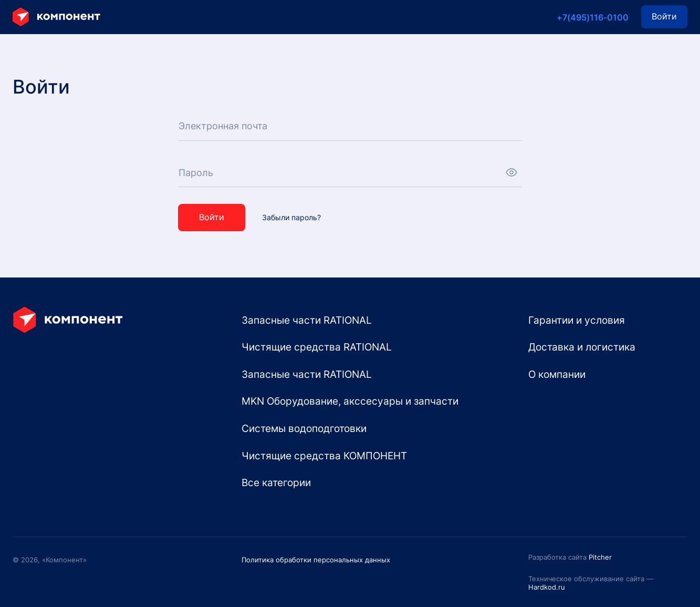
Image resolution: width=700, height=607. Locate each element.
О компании (557, 374)
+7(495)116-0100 (593, 17)
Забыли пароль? (291, 218)
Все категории (276, 482)
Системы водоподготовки (304, 428)
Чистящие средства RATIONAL (317, 347)
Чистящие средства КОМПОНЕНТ (324, 456)
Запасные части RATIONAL (307, 320)
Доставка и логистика (582, 347)
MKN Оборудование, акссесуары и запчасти (350, 401)
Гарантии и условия (577, 320)
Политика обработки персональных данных (316, 560)
